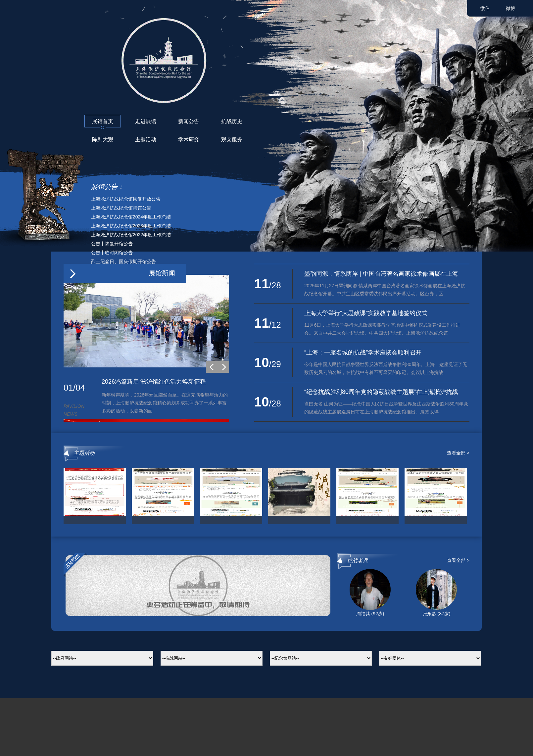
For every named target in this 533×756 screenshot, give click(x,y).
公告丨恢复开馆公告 (112, 244)
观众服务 (232, 140)
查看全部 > (458, 453)
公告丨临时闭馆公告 (112, 253)
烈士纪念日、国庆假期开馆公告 (123, 261)
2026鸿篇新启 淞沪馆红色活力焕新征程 (154, 382)
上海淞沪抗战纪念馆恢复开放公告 (126, 199)
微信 (485, 8)
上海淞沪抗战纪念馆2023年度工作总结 (131, 226)
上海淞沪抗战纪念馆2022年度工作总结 (131, 235)
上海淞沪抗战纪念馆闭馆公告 (121, 208)
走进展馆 (146, 121)
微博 (510, 8)
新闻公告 (189, 121)
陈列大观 (103, 140)
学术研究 (189, 140)
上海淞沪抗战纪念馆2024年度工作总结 (131, 217)
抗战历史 (232, 121)
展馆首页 (103, 121)
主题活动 (146, 140)
